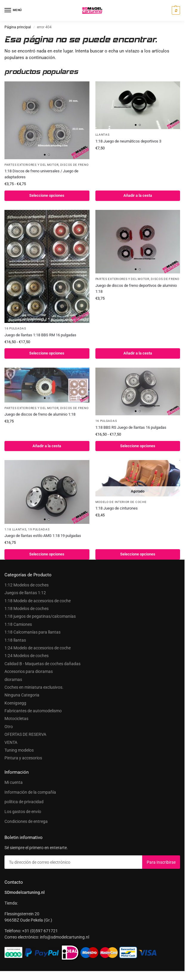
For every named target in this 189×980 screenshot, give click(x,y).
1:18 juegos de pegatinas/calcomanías (40, 616)
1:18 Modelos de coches (27, 609)
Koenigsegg (15, 703)
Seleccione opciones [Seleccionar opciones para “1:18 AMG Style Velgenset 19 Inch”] (47, 554)
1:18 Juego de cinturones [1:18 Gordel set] (117, 508)
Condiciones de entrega (26, 821)
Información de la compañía (30, 792)
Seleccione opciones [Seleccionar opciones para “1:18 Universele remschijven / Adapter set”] (47, 195)
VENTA (11, 742)
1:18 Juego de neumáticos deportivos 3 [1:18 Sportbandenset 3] (128, 141)
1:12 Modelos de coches (27, 585)
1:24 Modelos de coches (27, 656)
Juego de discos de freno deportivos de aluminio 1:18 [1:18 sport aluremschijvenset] (136, 288)
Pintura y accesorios (23, 758)
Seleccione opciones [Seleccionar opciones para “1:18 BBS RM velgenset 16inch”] (47, 353)
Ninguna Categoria (22, 695)
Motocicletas (16, 719)
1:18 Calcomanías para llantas (32, 632)
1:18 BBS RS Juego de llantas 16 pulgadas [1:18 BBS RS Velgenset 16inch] (131, 427)
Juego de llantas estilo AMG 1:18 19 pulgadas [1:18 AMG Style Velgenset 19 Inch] (43, 536)
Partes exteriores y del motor (31, 165)
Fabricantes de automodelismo (33, 711)
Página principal (18, 27)
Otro (9, 727)
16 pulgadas (15, 328)
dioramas (13, 679)
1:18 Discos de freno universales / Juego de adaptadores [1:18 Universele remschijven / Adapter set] (41, 174)
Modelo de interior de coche (121, 502)
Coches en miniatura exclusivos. (34, 687)
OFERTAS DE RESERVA (25, 734)
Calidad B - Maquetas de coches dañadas (42, 664)
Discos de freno (75, 165)
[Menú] (13, 10)
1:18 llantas (15, 529)
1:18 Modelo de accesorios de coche (38, 601)
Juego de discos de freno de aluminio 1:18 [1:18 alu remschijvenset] (40, 414)
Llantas (103, 135)
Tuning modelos (19, 750)
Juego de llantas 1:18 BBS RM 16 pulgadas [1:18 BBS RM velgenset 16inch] (40, 335)
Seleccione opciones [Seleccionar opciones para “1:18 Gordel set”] (138, 554)
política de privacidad (24, 802)
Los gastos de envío (23, 812)
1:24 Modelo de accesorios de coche (38, 648)
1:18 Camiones (18, 624)
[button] (175, 10)
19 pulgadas (39, 529)
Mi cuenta (14, 782)
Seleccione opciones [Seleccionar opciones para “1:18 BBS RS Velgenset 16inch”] (138, 446)
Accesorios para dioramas (29, 671)
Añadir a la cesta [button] (138, 195)
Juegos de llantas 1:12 (25, 593)
